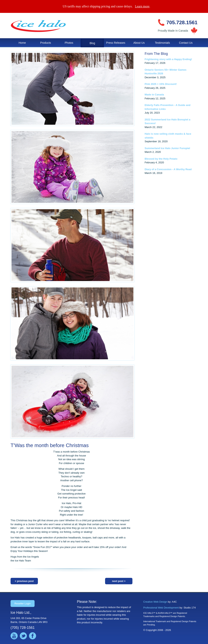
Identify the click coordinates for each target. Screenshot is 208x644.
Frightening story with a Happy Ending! (168, 59)
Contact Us (186, 43)
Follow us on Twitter (23, 636)
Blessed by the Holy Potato (161, 159)
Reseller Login (23, 604)
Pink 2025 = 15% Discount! (161, 84)
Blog (92, 43)
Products (46, 43)
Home (22, 43)
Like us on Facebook (33, 636)
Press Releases (116, 43)
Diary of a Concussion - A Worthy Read (168, 169)
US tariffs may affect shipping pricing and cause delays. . (106, 6)
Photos (69, 43)
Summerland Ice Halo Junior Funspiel (167, 148)
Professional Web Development (161, 608)
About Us (139, 43)
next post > (119, 581)
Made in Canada (154, 95)
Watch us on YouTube (14, 636)
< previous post (24, 581)
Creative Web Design (155, 602)
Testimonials (162, 43)
